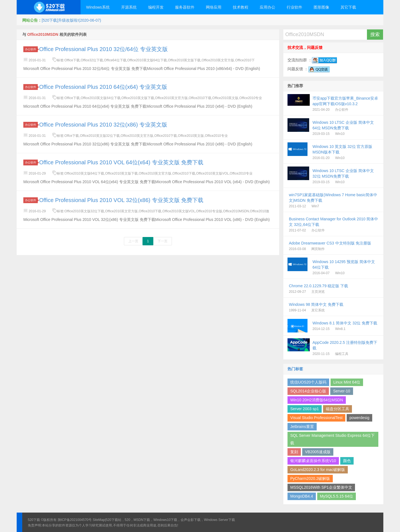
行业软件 (294, 7)
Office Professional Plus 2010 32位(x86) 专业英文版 (103, 125)
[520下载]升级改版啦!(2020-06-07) (71, 20)
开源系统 (129, 7)
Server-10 (342, 391)
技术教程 (241, 7)
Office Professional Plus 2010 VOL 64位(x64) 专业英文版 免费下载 (121, 162)
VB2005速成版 (318, 452)
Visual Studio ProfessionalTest (316, 418)
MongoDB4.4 (302, 496)
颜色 (347, 461)
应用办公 (267, 7)
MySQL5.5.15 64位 (337, 496)
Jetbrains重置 (302, 427)
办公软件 (31, 49)
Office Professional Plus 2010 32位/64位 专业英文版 (103, 49)
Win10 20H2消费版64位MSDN (317, 400)
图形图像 (321, 7)
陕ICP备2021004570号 (75, 520)
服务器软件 (185, 7)
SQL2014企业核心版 (308, 391)
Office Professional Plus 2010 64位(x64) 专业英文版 (103, 87)
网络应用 (214, 7)
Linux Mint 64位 (347, 382)
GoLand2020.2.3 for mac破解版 (318, 470)
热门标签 (295, 369)
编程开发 (156, 7)
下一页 (162, 241)
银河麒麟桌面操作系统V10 (313, 461)
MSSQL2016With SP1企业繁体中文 (321, 487)
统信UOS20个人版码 (308, 382)
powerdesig (359, 418)
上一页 (133, 241)
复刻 (294, 452)
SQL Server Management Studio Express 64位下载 (332, 439)
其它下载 (348, 7)
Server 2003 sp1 (305, 409)
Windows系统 (98, 7)
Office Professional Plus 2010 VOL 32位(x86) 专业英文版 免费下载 (121, 200)
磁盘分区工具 (337, 409)
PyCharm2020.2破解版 (310, 478)
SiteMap (99, 520)
